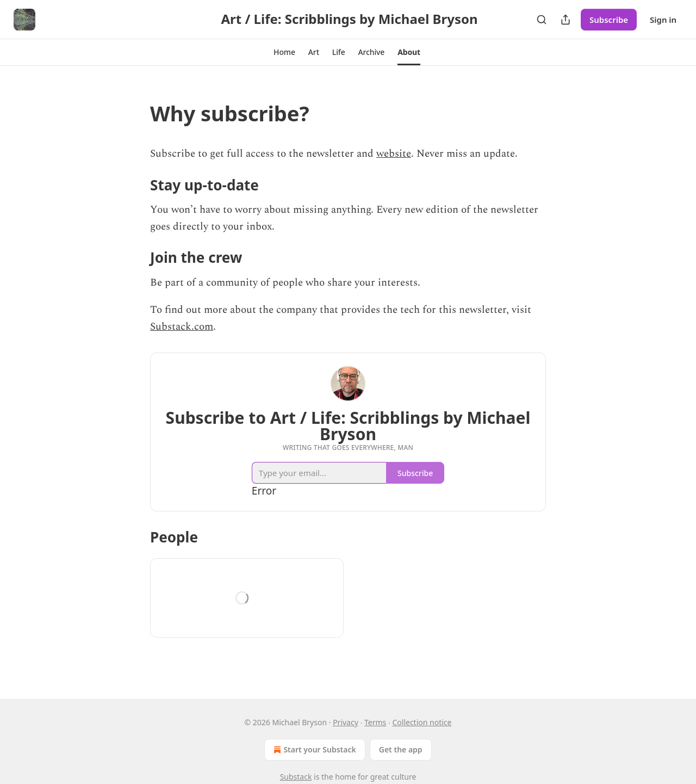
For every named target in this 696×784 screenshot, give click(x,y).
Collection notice (422, 722)
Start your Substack (313, 750)
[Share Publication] (565, 20)
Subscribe (609, 20)
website (394, 154)
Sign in (663, 20)
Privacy (346, 722)
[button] (284, 52)
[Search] (542, 20)
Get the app (401, 749)
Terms (375, 722)
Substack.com (182, 327)
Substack (296, 777)
